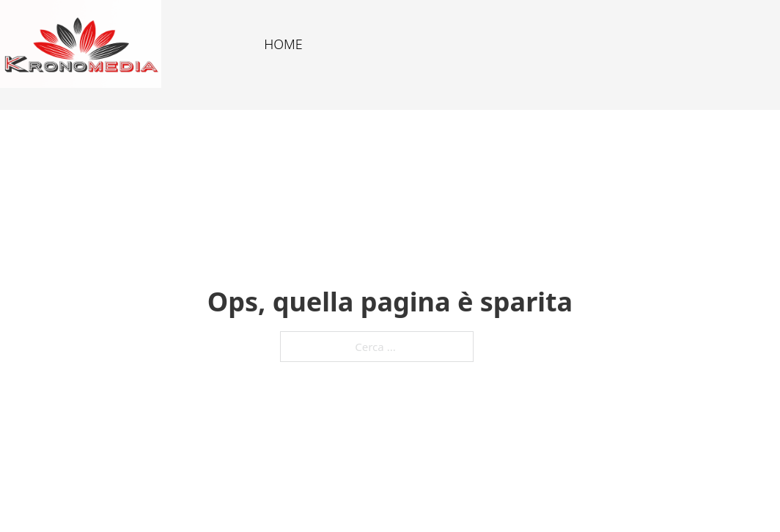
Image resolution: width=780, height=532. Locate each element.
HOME (283, 44)
